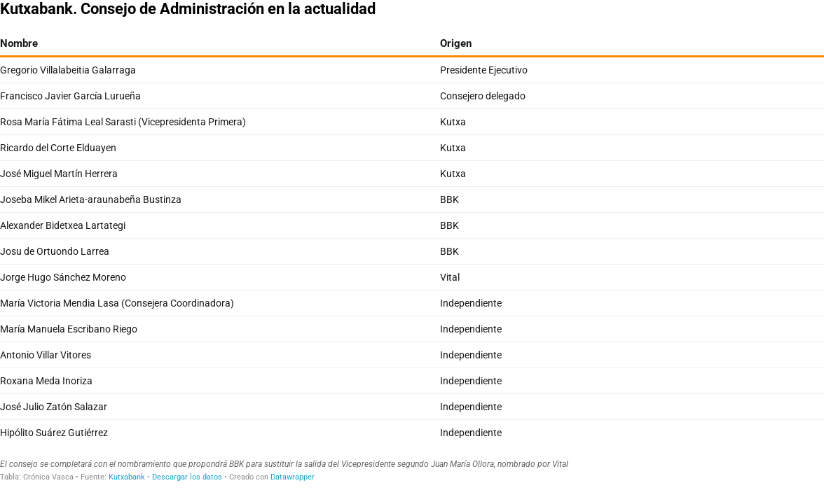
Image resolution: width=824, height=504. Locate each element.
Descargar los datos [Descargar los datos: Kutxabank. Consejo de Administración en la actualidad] (187, 477)
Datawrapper (293, 477)
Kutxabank (127, 477)
